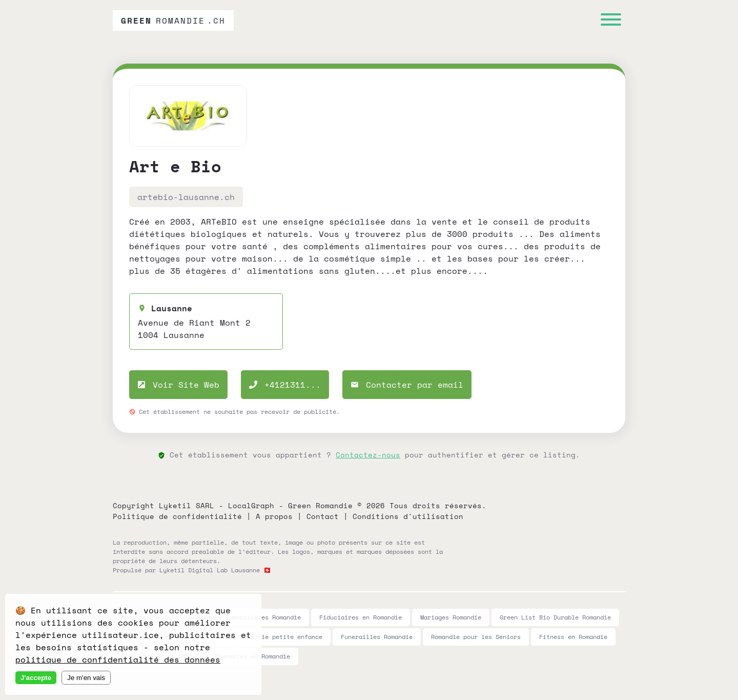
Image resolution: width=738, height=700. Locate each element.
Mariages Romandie (451, 617)
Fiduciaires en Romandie (361, 617)
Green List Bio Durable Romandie (555, 617)
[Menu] (611, 21)
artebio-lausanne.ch (186, 197)
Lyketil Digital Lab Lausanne (210, 570)
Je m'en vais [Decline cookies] (86, 678)
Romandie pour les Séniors (476, 637)
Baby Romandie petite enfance (272, 637)
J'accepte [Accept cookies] (36, 678)
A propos (274, 516)
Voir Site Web (178, 385)
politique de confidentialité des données (118, 659)
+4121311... (285, 385)
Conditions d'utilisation (408, 516)
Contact (323, 516)
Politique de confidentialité (177, 516)
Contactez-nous (368, 455)
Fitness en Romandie (573, 637)
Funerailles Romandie (377, 637)
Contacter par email (407, 385)
